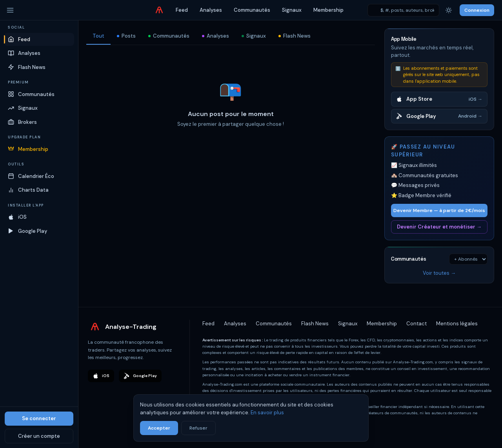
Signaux (292, 10)
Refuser (198, 428)
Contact (417, 324)
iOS (101, 376)
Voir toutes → (439, 273)
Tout (98, 36)
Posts (126, 36)
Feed (182, 10)
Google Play (140, 376)
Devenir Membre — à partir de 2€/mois (439, 210)
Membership (328, 10)
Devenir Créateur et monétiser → (439, 227)
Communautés (252, 10)
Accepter (159, 428)
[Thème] (449, 10)
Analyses (211, 10)
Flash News (295, 36)
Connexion (477, 10)
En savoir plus (267, 413)
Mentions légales (457, 324)
